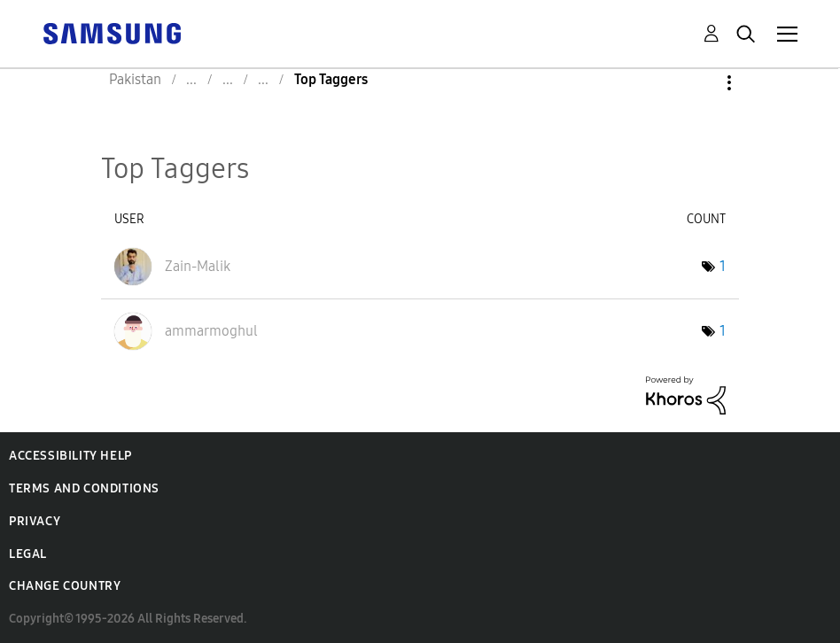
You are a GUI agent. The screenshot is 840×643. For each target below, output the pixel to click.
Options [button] (699, 83)
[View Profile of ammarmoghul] (211, 331)
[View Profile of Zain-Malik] (198, 266)
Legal (28, 554)
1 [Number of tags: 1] (723, 266)
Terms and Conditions (84, 488)
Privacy (35, 521)
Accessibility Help (70, 456)
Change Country (65, 586)
